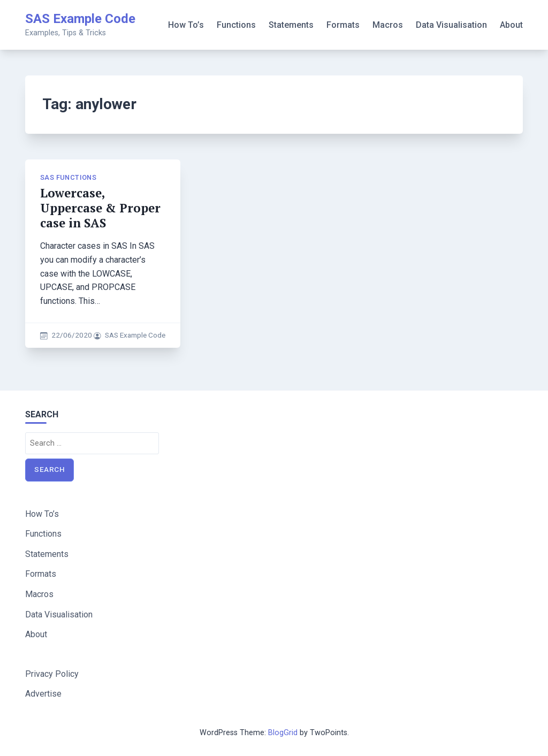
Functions (236, 25)
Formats (343, 25)
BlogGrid (283, 733)
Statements (291, 25)
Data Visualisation (451, 25)
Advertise (43, 694)
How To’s (186, 25)
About (511, 25)
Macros (388, 25)
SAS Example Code (80, 19)
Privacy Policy (52, 674)
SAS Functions (68, 177)
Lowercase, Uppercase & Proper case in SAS (100, 208)
